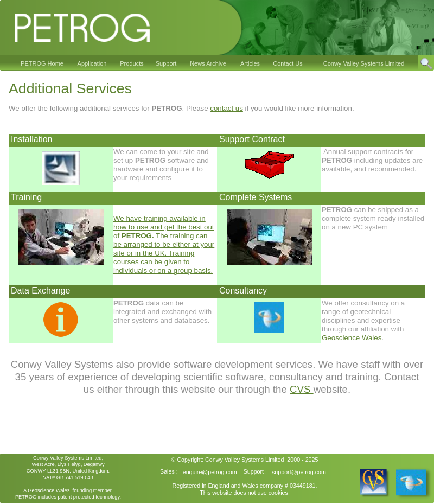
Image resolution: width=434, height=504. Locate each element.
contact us (226, 108)
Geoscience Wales (352, 338)
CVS (302, 389)
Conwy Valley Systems (234, 460)
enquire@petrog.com (210, 472)
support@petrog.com (299, 472)
